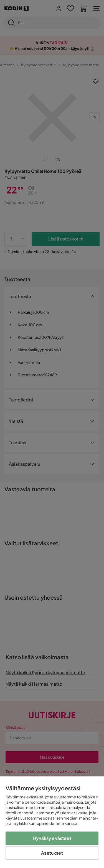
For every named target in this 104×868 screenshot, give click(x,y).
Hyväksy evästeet (52, 838)
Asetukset (52, 853)
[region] (52, 822)
